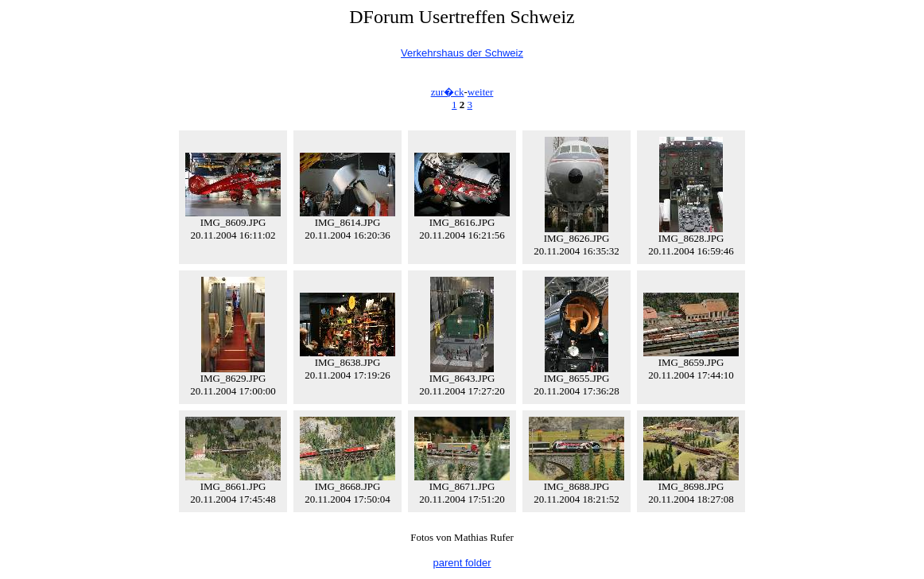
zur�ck (448, 92)
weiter (480, 92)
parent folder (462, 563)
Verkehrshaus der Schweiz (462, 53)
